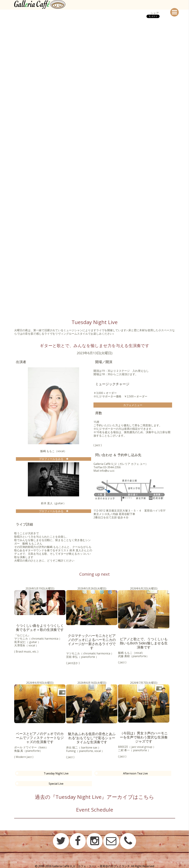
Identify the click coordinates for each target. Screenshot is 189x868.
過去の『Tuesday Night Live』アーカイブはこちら (94, 797)
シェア (155, 13)
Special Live (56, 784)
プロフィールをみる (52, 459)
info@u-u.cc (107, 471)
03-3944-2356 (112, 467)
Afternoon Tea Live (135, 773)
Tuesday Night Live (56, 773)
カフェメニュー (133, 405)
